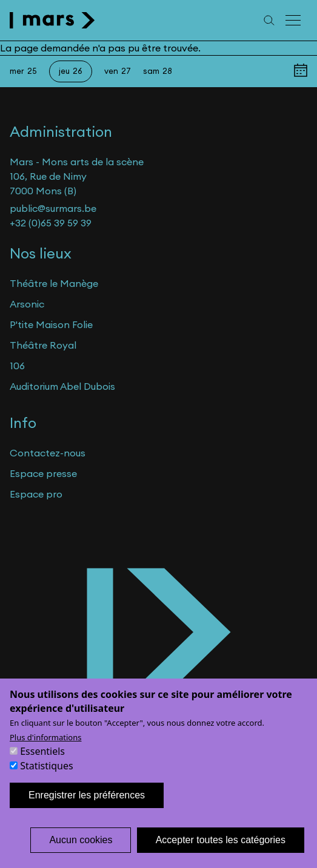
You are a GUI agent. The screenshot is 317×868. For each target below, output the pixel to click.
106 (17, 366)
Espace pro (36, 494)
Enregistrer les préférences (87, 811)
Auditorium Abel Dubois (62, 386)
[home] (52, 20)
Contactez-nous (48, 453)
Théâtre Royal (43, 345)
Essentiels (42, 767)
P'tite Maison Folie (51, 324)
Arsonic (27, 304)
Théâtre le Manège (54, 283)
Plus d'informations (46, 753)
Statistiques (46, 781)
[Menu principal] (294, 20)
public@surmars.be (53, 208)
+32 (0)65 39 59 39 (51, 223)
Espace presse (43, 473)
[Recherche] (269, 20)
